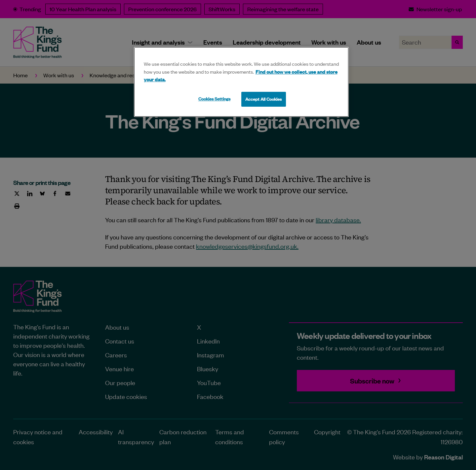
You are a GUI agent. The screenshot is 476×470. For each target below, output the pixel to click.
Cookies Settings (214, 99)
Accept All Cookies (263, 99)
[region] (241, 82)
